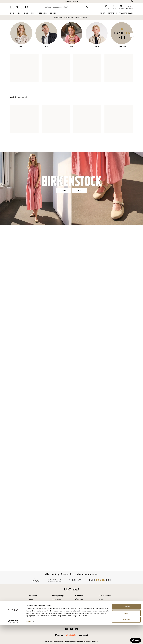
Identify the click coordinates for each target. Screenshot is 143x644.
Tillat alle (126, 625)
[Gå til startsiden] (19, 7)
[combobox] (64, 7)
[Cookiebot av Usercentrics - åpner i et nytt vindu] (13, 640)
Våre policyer (79, 616)
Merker (102, 13)
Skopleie (53, 13)
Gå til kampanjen (72, 138)
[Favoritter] (121, 7)
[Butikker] (106, 7)
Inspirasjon (112, 13)
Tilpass (126, 632)
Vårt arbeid (79, 613)
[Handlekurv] (129, 7)
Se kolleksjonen (72, 506)
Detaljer (29, 640)
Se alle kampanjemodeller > (20, 198)
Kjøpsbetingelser (58, 620)
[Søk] (87, 7)
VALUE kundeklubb (126, 13)
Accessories (43, 13)
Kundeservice (57, 613)
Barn (26, 13)
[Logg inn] (114, 7)
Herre (19, 13)
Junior (33, 13)
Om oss (100, 613)
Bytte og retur (57, 616)
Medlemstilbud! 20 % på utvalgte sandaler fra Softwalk (72, 18)
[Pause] (131, 2)
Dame (12, 13)
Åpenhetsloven (80, 620)
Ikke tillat (126, 638)
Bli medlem (72, 575)
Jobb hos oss (103, 620)
